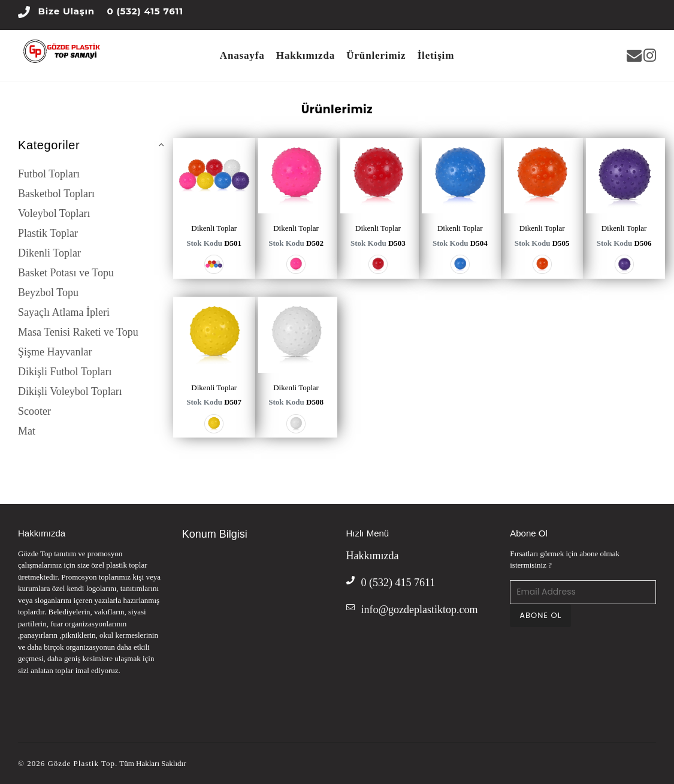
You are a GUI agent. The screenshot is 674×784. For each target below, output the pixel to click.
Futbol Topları (49, 174)
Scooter (34, 411)
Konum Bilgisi (215, 534)
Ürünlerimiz (376, 55)
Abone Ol (529, 533)
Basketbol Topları (56, 194)
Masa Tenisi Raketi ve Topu (78, 332)
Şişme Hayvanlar (55, 352)
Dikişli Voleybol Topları (70, 391)
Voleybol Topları (54, 213)
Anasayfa (242, 55)
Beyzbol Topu (48, 293)
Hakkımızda (306, 55)
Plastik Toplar (48, 233)
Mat (27, 431)
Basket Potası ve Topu (66, 273)
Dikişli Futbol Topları (65, 372)
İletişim (436, 55)
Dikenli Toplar (49, 253)
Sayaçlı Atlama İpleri (64, 312)
